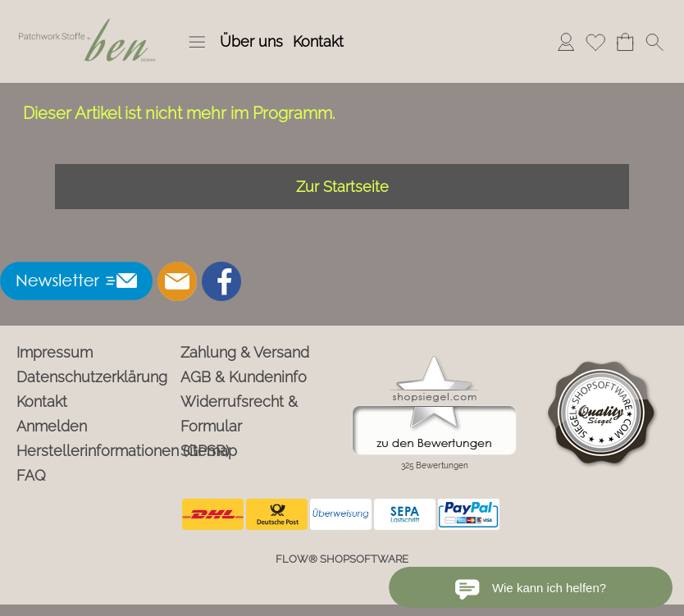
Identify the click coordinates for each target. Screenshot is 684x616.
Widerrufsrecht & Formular (239, 414)
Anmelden (566, 41)
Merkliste (595, 41)
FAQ (31, 475)
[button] (197, 42)
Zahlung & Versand (245, 352)
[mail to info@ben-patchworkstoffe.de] (177, 281)
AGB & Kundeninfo (244, 377)
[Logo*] (88, 17)
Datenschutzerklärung (92, 377)
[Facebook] (221, 281)
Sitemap (209, 451)
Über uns (251, 41)
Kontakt (318, 41)
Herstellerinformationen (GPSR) (95, 451)
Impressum (55, 352)
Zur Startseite (342, 187)
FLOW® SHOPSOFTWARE (342, 559)
